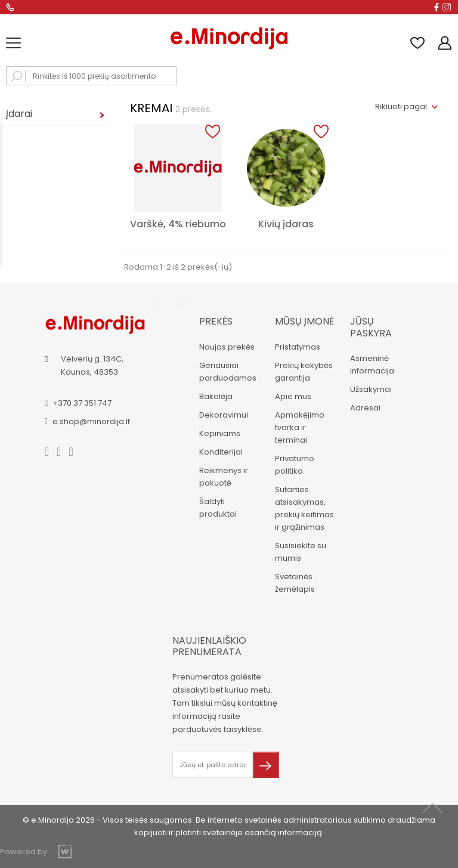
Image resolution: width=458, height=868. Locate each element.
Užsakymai (371, 389)
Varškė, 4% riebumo (178, 224)
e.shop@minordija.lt (91, 421)
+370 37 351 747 (82, 403)
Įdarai (19, 114)
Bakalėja (216, 396)
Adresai (365, 408)
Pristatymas (298, 347)
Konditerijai (221, 452)
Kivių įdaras (286, 224)
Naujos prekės (227, 347)
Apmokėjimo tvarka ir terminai (300, 427)
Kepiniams (220, 433)
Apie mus (293, 396)
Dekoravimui (224, 415)
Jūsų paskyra (371, 327)
